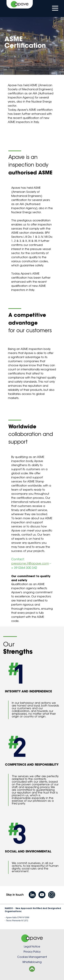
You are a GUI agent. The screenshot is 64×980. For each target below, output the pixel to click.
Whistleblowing (32, 962)
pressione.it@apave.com (30, 563)
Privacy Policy (32, 952)
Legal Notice (32, 947)
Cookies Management (32, 957)
